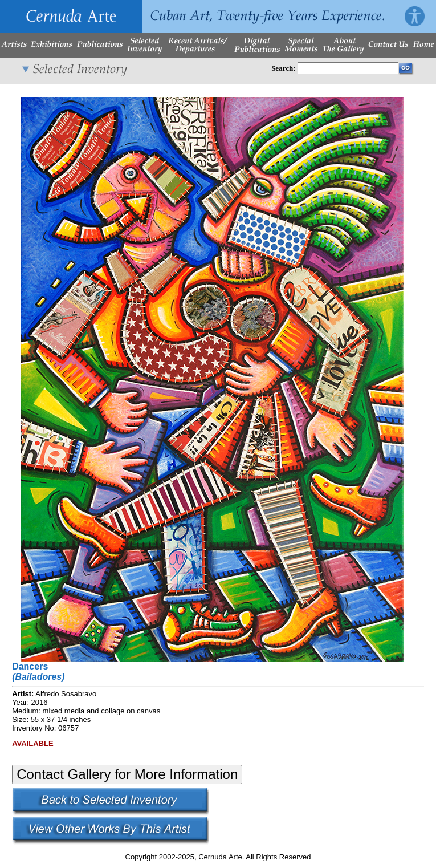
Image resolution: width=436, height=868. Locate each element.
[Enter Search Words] (348, 68)
